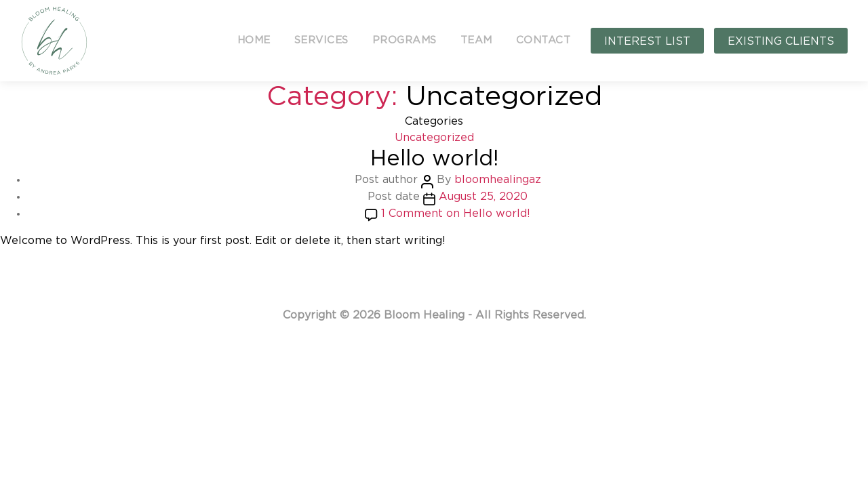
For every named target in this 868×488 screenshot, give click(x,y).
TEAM (476, 40)
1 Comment (456, 213)
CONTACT (544, 40)
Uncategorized (434, 138)
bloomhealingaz (498, 180)
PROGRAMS (405, 40)
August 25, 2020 (483, 197)
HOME (254, 40)
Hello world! (434, 159)
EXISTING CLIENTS (781, 41)
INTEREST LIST (647, 41)
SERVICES (321, 40)
